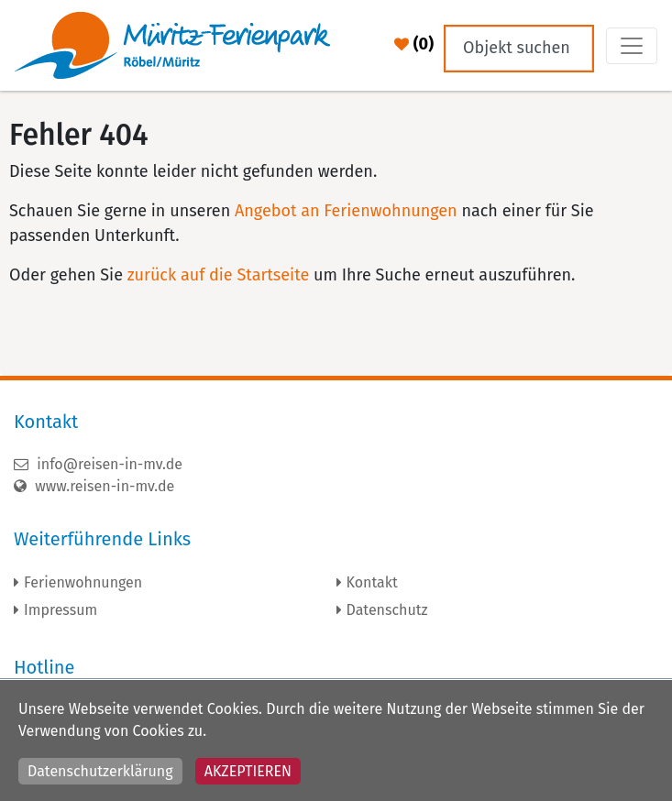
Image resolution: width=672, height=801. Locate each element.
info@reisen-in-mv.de (98, 464)
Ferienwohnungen (83, 582)
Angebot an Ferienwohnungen (346, 211)
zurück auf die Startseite (218, 275)
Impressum (61, 610)
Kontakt (372, 582)
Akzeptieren (248, 771)
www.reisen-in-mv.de (94, 486)
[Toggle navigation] (632, 46)
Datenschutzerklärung (100, 771)
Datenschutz (387, 610)
